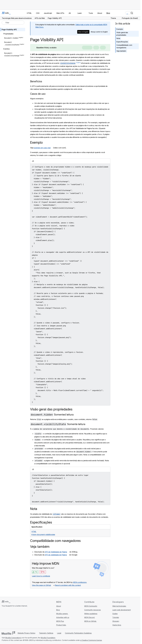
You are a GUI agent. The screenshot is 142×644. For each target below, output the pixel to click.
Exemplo (120, 29)
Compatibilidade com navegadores (124, 46)
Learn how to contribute (41, 576)
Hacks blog (117, 625)
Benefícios (36, 81)
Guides (115, 614)
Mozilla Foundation (48, 638)
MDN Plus (60, 621)
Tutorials (116, 617)
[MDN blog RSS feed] (18, 618)
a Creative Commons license (91, 640)
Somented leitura (52, 415)
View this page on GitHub (41, 585)
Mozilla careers (62, 614)
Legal (59, 633)
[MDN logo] (6, 602)
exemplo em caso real (42, 148)
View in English (83, 32)
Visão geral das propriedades (122, 34)
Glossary (116, 621)
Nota (118, 38)
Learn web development (122, 610)
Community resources (93, 610)
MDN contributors (80, 582)
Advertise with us (63, 617)
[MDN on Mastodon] (14, 618)
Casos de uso (38, 94)
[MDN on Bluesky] (7, 618)
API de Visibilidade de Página (56, 552)
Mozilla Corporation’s (13, 638)
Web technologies (119, 606)
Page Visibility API (9, 30)
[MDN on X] (10, 618)
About (59, 606)
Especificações (122, 42)
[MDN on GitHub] (3, 618)
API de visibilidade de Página (56, 555)
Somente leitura (58, 424)
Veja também (121, 51)
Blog (108, 13)
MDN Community (91, 606)
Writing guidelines (91, 614)
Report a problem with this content (68, 585)
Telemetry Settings (46, 633)
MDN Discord (90, 617)
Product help (61, 625)
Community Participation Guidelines (78, 633)
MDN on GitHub (90, 621)
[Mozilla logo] (8, 633)
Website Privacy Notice (26, 633)
